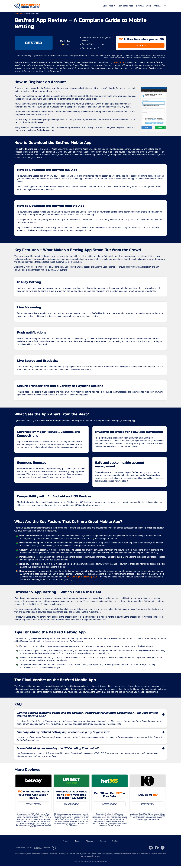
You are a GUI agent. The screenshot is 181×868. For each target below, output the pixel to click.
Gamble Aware (21, 850)
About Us (90, 843)
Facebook (157, 850)
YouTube (151, 850)
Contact (115, 843)
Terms (77, 843)
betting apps (119, 62)
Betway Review (33, 807)
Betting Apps (19, 14)
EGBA (30, 850)
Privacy (66, 843)
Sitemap (103, 843)
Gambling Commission (38, 850)
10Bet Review (148, 807)
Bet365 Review (109, 807)
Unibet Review (72, 807)
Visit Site (141, 45)
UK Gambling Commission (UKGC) (83, 579)
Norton (47, 850)
